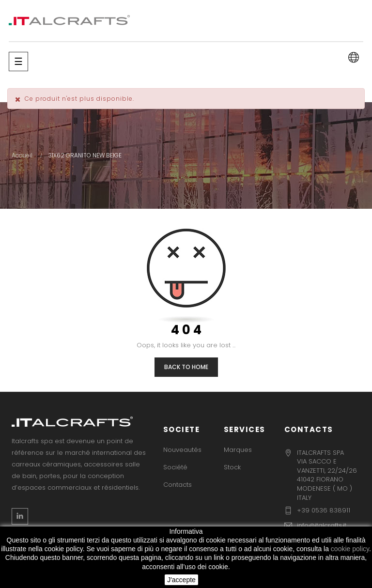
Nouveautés (182, 450)
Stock (232, 467)
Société (175, 467)
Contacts (178, 485)
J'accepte (181, 580)
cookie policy (350, 549)
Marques (238, 450)
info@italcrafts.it (322, 525)
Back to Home (186, 367)
